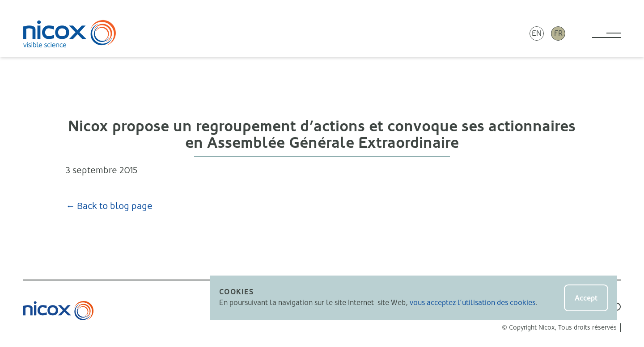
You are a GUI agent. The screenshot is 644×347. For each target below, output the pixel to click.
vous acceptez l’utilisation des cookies (472, 303)
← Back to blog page (109, 206)
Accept (586, 298)
